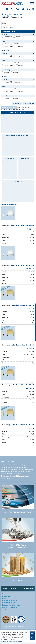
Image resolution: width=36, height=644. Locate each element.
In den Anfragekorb (9, 107)
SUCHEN (18, 10)
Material (18, 34)
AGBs (4, 598)
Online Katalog (18, 14)
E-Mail (7, 10)
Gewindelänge (18, 70)
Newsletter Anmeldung (10, 607)
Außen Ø (18, 96)
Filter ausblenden (29, 103)
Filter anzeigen (17, 103)
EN (32, 9)
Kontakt (5, 594)
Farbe (18, 41)
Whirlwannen (8, 14)
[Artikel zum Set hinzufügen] (32, 222)
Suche (4, 609)
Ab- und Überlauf (8, 16)
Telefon (13, 10)
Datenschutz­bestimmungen (11, 605)
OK (32, 633)
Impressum (6, 596)
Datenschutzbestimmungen (11, 641)
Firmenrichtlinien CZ (9, 603)
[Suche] (11, 23)
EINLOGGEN (23, 10)
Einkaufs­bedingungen (9, 601)
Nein (32, 638)
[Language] (9, 28)
